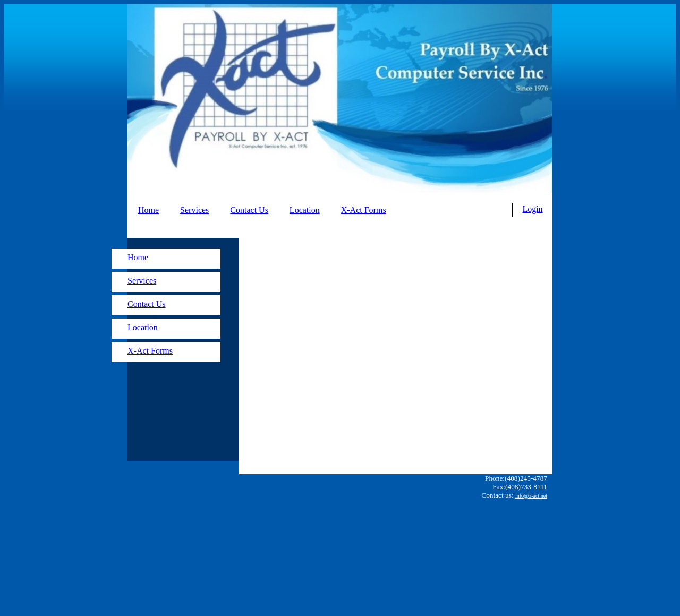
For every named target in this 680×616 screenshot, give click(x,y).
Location (305, 210)
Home (148, 210)
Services (194, 210)
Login (532, 209)
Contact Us (249, 210)
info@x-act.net (531, 496)
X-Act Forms (364, 210)
